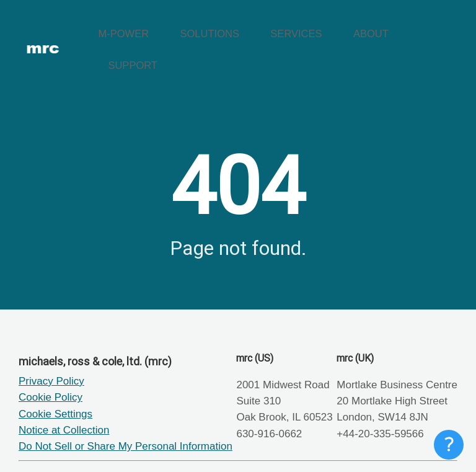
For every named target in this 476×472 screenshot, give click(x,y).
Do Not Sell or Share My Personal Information (126, 403)
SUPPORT (430, 28)
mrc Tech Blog (94, 447)
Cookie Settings (55, 371)
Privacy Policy (51, 338)
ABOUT (372, 28)
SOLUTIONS (243, 28)
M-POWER (173, 28)
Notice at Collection (64, 387)
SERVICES (312, 28)
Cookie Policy (51, 354)
